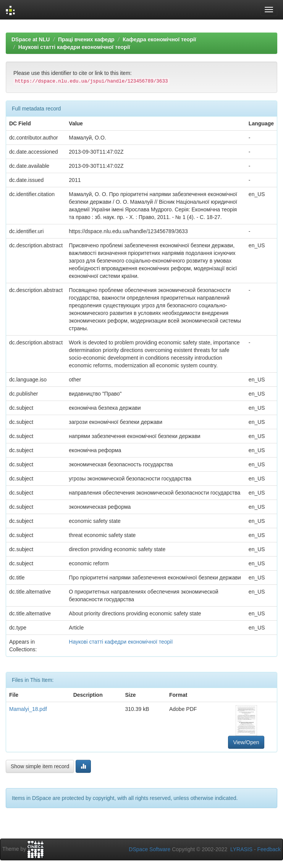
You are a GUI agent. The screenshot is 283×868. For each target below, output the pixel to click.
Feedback (269, 849)
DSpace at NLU (31, 39)
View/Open (246, 742)
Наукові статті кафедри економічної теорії (74, 47)
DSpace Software (150, 849)
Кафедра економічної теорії (159, 39)
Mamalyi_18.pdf (28, 709)
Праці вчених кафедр (86, 39)
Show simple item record (40, 766)
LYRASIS (241, 849)
